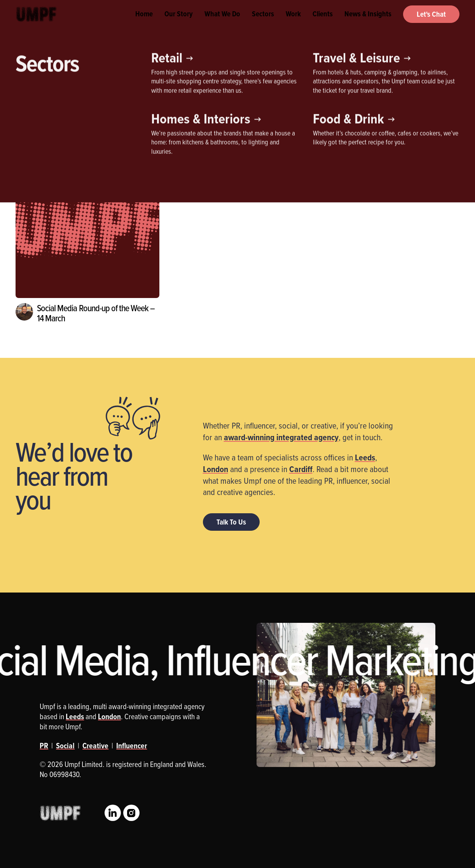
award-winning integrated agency (281, 437)
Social (65, 746)
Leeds (365, 457)
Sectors (263, 23)
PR (118, 111)
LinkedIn (113, 813)
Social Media (159, 111)
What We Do (222, 23)
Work (293, 23)
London (216, 469)
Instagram (131, 813)
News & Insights (368, 23)
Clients (323, 23)
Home (144, 23)
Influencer (79, 111)
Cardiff (301, 469)
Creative (35, 111)
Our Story (179, 23)
